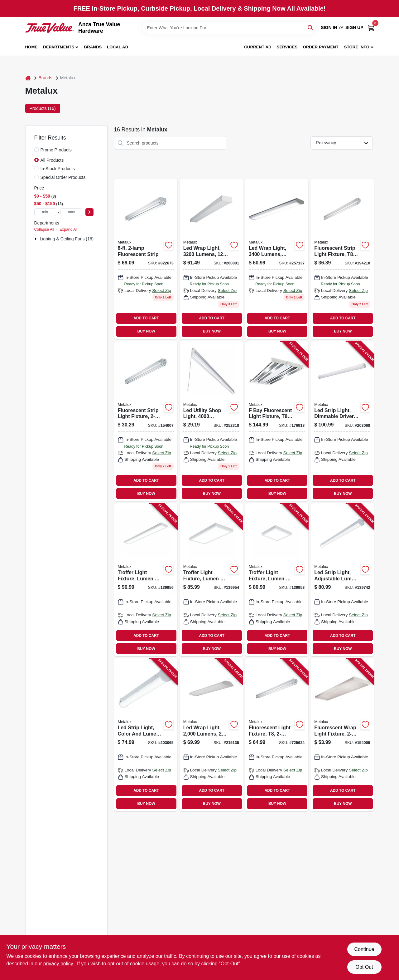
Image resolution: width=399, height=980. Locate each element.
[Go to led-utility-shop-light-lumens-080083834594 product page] (211, 421)
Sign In (329, 27)
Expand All (69, 229)
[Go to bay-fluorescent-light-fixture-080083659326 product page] (277, 421)
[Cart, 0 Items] (371, 28)
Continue (364, 949)
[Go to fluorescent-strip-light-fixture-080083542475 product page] (342, 259)
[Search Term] (229, 28)
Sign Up (354, 27)
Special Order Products (63, 177)
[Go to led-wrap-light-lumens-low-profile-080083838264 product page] (277, 259)
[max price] (71, 212)
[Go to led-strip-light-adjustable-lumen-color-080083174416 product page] (342, 580)
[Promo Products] (36, 150)
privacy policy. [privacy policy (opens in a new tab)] (59, 964)
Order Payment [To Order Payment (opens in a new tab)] (321, 47)
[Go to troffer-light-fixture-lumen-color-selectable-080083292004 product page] (277, 580)
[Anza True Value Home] (50, 28)
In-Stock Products (58, 169)
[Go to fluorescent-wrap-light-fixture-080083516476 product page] (342, 735)
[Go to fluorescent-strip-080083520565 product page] (146, 259)
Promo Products (56, 150)
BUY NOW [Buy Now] (146, 331)
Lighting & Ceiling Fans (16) (67, 239)
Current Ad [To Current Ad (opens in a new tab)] (258, 47)
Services (287, 47)
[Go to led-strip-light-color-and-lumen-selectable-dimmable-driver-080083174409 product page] (146, 735)
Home (31, 47)
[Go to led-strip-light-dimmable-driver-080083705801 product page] (342, 421)
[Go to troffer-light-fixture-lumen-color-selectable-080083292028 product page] (146, 580)
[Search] (311, 27)
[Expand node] (36, 239)
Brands (93, 47)
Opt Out (364, 967)
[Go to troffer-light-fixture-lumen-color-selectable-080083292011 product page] (211, 580)
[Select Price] (89, 212)
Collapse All (44, 229)
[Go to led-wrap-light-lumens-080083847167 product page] (211, 259)
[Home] (28, 78)
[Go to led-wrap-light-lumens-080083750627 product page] (211, 735)
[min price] (45, 212)
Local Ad (118, 47)
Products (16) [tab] (43, 108)
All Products (52, 160)
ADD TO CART (146, 318)
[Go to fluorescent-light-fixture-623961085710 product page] (277, 735)
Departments (59, 47)
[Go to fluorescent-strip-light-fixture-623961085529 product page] (146, 421)
